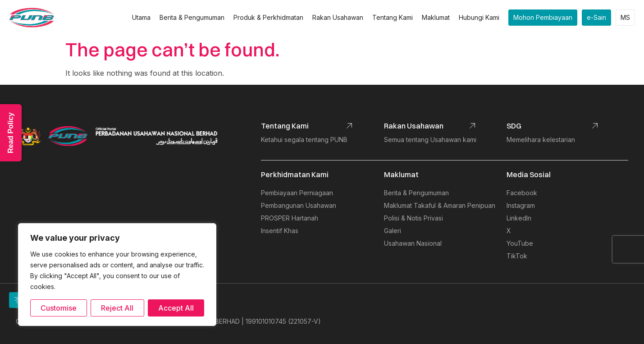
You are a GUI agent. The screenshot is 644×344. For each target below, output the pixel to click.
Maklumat (436, 17)
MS (625, 17)
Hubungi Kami (479, 17)
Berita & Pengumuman (192, 17)
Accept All (176, 308)
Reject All (117, 308)
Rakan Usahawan (338, 17)
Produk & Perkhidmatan (268, 17)
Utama (141, 17)
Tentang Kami (393, 17)
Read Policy (11, 133)
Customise (59, 308)
